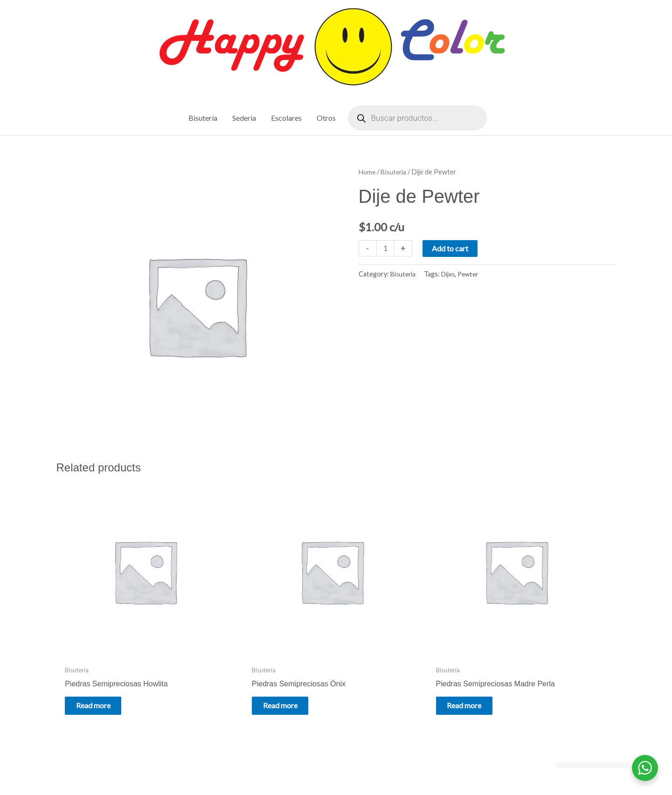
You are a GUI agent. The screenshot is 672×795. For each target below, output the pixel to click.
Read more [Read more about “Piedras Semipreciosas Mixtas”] (528, 663)
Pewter (472, 275)
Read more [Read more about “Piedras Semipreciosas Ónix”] (243, 663)
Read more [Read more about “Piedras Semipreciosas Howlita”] (101, 663)
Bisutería (396, 173)
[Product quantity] (386, 249)
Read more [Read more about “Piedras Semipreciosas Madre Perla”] (386, 670)
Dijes (450, 275)
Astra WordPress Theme (423, 768)
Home (368, 173)
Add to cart (451, 249)
